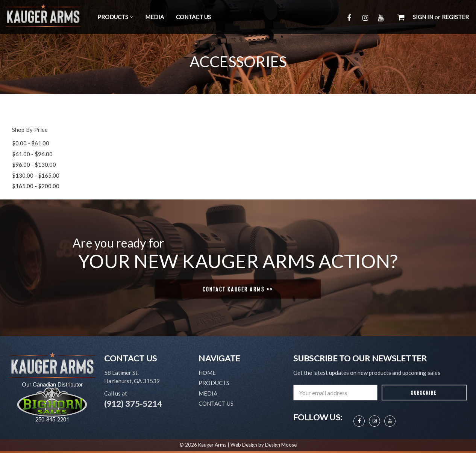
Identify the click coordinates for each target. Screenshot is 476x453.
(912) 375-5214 (133, 404)
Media (155, 17)
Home (207, 373)
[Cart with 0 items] (401, 17)
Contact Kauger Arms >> (238, 289)
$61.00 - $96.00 (32, 154)
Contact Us (193, 17)
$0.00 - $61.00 (31, 143)
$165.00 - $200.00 (36, 186)
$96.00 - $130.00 (34, 165)
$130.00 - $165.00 (36, 175)
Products (115, 17)
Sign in (423, 17)
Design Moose (281, 445)
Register (455, 17)
